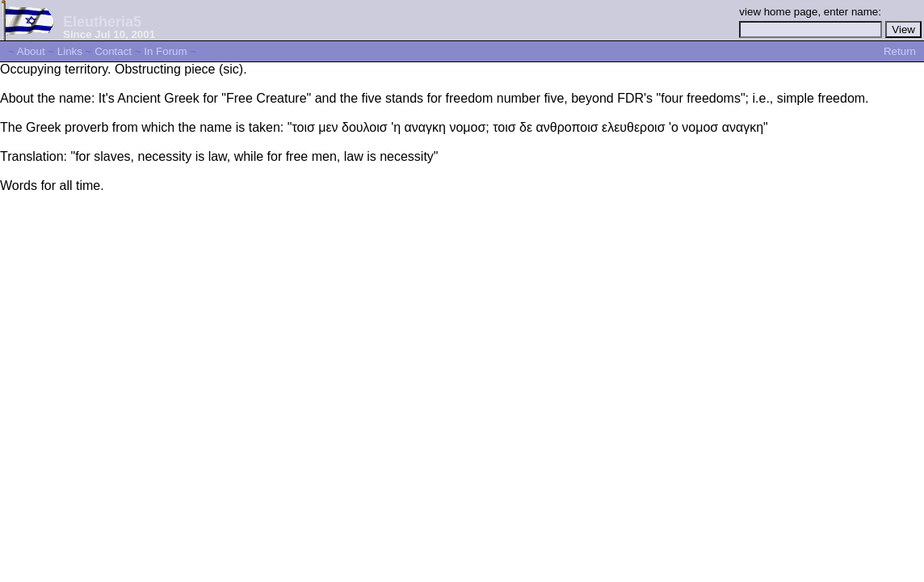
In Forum (165, 51)
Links (70, 51)
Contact (113, 51)
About (31, 51)
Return (900, 51)
